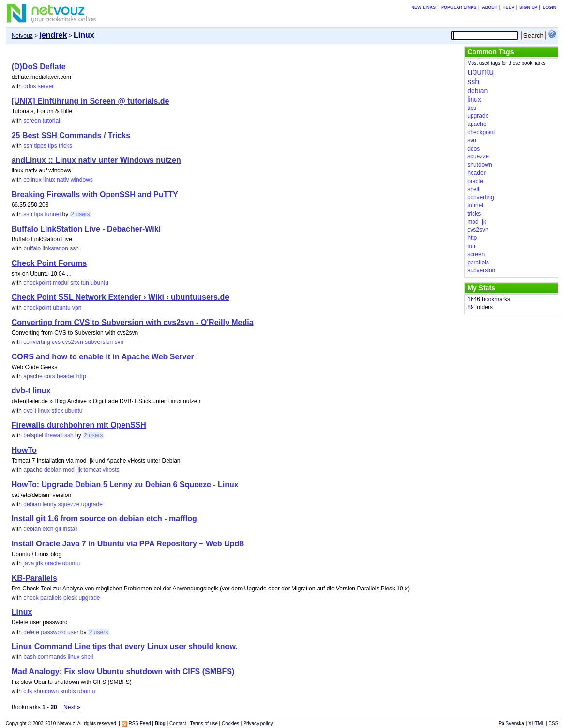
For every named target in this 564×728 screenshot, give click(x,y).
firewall (53, 435)
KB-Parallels (34, 578)
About (489, 7)
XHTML (536, 723)
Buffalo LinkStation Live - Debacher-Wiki (86, 229)
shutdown (46, 691)
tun (85, 283)
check (31, 598)
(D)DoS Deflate (39, 67)
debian (53, 470)
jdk (39, 563)
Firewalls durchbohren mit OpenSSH (79, 425)
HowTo (24, 450)
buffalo (32, 248)
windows (82, 180)
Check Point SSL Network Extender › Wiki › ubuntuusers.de (120, 297)
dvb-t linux (31, 391)
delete (31, 632)
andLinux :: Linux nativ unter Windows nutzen (96, 160)
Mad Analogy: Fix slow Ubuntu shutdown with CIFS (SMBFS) (123, 672)
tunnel (53, 214)
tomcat (92, 470)
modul (61, 283)
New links (424, 7)
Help (508, 7)
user (73, 632)
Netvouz (22, 36)
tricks (65, 146)
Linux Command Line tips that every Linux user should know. (125, 646)
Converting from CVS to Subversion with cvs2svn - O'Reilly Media (133, 322)
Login (550, 7)
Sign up (528, 7)
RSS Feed (139, 723)
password (53, 632)
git (58, 529)
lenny (50, 504)
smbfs (68, 691)
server (46, 86)
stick (57, 411)
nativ (63, 180)
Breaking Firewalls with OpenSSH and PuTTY (95, 194)
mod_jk (72, 470)
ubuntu (99, 283)
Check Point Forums (49, 263)
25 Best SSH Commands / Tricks (71, 135)
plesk (70, 598)
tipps (40, 146)
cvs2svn (72, 342)
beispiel (33, 435)
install (70, 529)
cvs (56, 342)
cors (50, 376)
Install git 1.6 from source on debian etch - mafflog (104, 519)
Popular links (459, 7)
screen (32, 121)
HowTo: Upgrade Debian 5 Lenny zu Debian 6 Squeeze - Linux (125, 485)
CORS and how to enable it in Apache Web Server (103, 357)
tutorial (51, 121)
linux (49, 180)
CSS (554, 723)
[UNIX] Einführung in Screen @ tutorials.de (91, 101)
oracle (53, 563)
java (29, 563)
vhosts (111, 470)
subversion (99, 342)
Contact (178, 723)
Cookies (230, 723)
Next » (72, 707)
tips (53, 146)
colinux (32, 180)
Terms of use (204, 723)
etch (48, 529)
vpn (77, 308)
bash (30, 657)
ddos (30, 86)
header (66, 376)
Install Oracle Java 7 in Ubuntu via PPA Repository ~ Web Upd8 (128, 544)
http (81, 376)
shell (87, 657)
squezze (69, 504)
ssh (28, 146)
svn (119, 342)
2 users (80, 214)
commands (52, 657)
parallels (51, 598)
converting (37, 342)
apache (33, 376)
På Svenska (511, 723)
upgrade (92, 504)
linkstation (55, 248)
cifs (28, 691)
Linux (22, 612)
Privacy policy (258, 723)
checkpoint (37, 283)
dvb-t (30, 411)
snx (75, 283)
